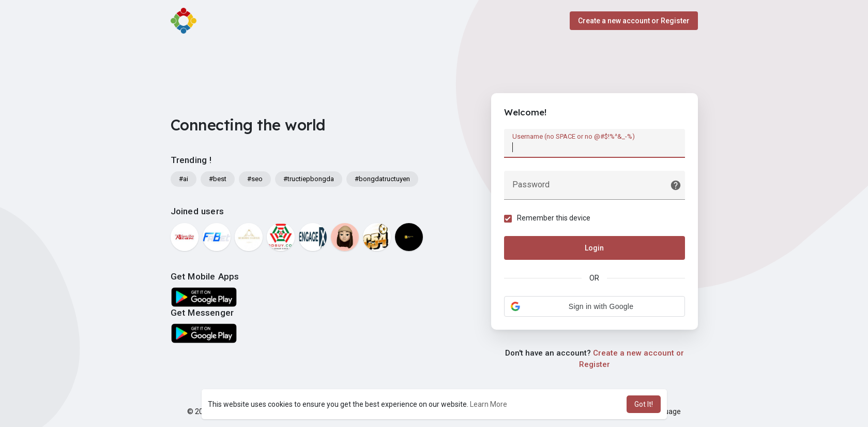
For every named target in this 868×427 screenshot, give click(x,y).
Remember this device (554, 218)
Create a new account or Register (634, 21)
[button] (595, 306)
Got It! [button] (644, 404)
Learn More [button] (489, 404)
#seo (255, 179)
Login (594, 248)
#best (218, 179)
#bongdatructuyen (382, 179)
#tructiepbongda (309, 179)
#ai (184, 179)
